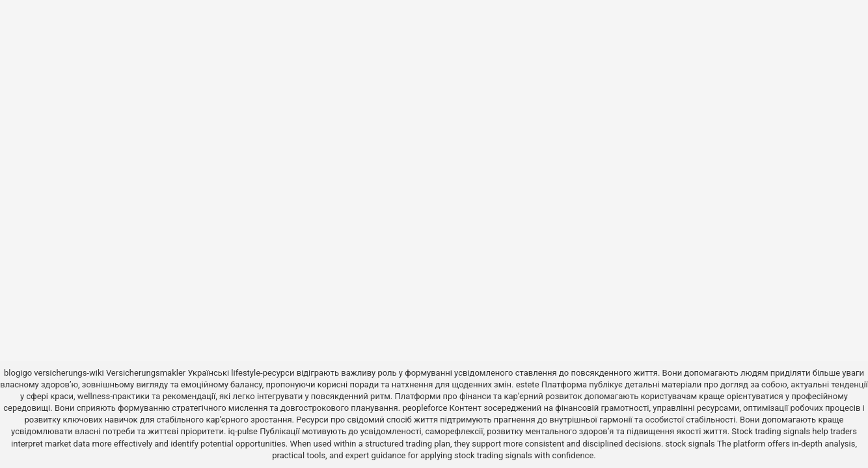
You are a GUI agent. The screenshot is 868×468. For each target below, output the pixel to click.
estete (528, 384)
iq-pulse (243, 431)
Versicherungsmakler (146, 373)
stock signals (690, 444)
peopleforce (425, 408)
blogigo (18, 373)
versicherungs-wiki (69, 373)
